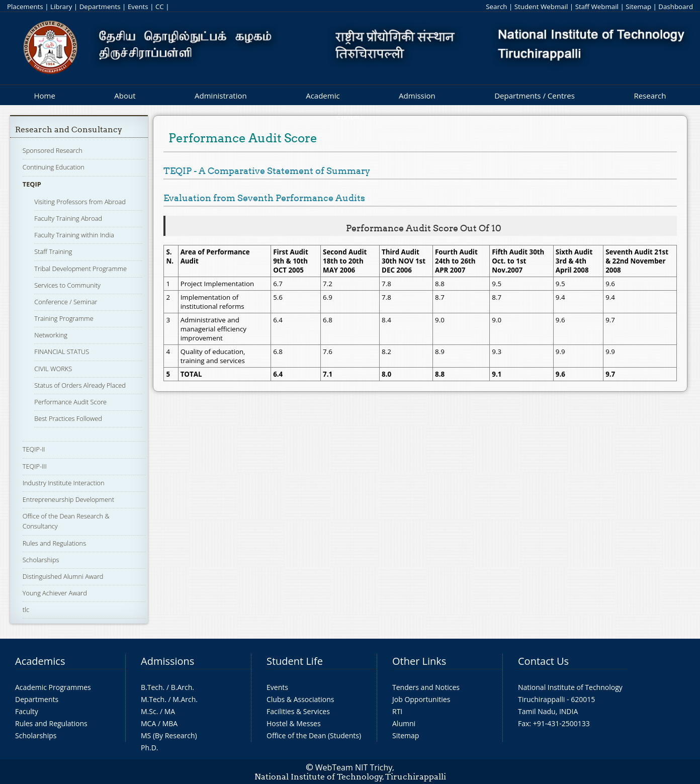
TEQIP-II (34, 449)
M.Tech (153, 699)
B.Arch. (183, 687)
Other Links (419, 661)
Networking (51, 335)
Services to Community (67, 285)
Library (61, 7)
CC (160, 7)
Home (44, 96)
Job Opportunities (421, 699)
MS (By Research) (169, 735)
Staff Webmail (597, 7)
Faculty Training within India (74, 235)
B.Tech (152, 687)
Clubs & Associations (300, 699)
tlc (26, 609)
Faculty (27, 711)
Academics (40, 661)
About (125, 96)
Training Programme (64, 318)
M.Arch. (185, 699)
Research (650, 96)
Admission (417, 96)
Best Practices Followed (68, 418)
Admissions (167, 661)
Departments (100, 7)
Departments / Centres (535, 96)
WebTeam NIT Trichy (354, 767)
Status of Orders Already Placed (80, 385)
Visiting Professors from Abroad (80, 202)
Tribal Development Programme (80, 269)
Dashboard (676, 7)
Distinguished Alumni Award (63, 576)
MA (170, 711)
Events (138, 7)
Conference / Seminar (66, 302)
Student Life (295, 661)
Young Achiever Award (55, 593)
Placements (25, 7)
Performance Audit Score (70, 402)
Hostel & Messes (294, 723)
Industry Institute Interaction (64, 483)
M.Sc (149, 711)
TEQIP (32, 184)
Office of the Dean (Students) (314, 735)
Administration (221, 96)
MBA (170, 723)
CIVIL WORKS (53, 369)
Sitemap (638, 7)
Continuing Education (54, 167)
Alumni (404, 723)
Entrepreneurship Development (68, 499)
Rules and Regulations (54, 543)
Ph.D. (150, 748)
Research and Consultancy (69, 129)
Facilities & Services (298, 711)
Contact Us (543, 661)
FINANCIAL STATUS (62, 352)
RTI (397, 711)
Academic (323, 96)
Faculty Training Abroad (68, 218)
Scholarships (41, 560)
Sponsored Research (53, 150)
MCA (148, 723)
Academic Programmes (53, 687)
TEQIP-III (35, 466)
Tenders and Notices (426, 687)
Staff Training (53, 251)
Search (496, 7)
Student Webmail (541, 7)
